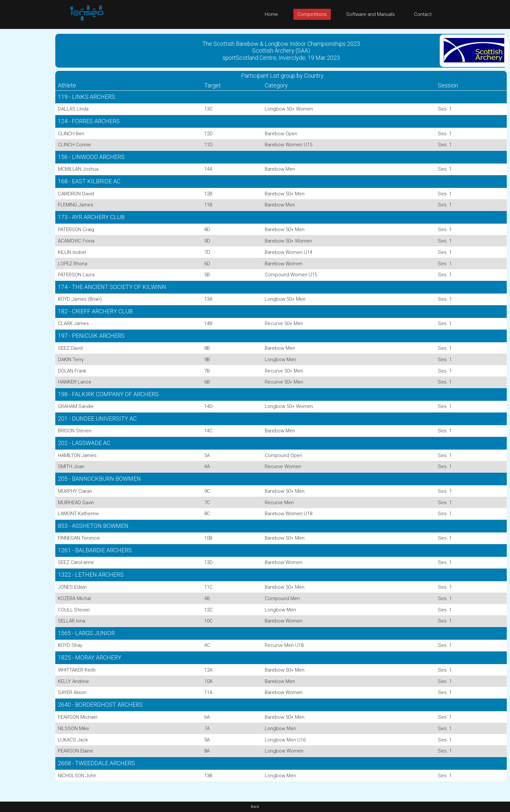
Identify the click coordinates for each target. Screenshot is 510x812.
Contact (423, 14)
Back (255, 807)
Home (271, 14)
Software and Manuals (370, 14)
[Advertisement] (26, 126)
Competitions (312, 14)
